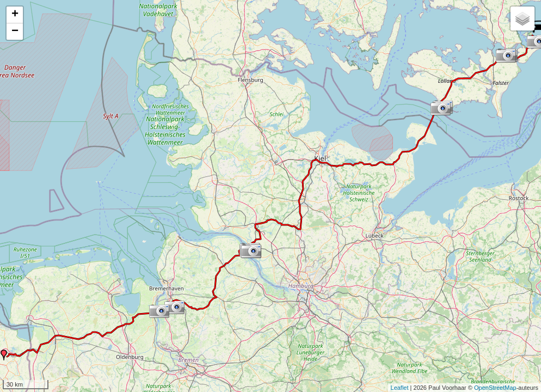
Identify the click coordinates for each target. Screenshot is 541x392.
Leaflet (400, 388)
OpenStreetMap (495, 388)
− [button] (15, 32)
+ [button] (15, 15)
